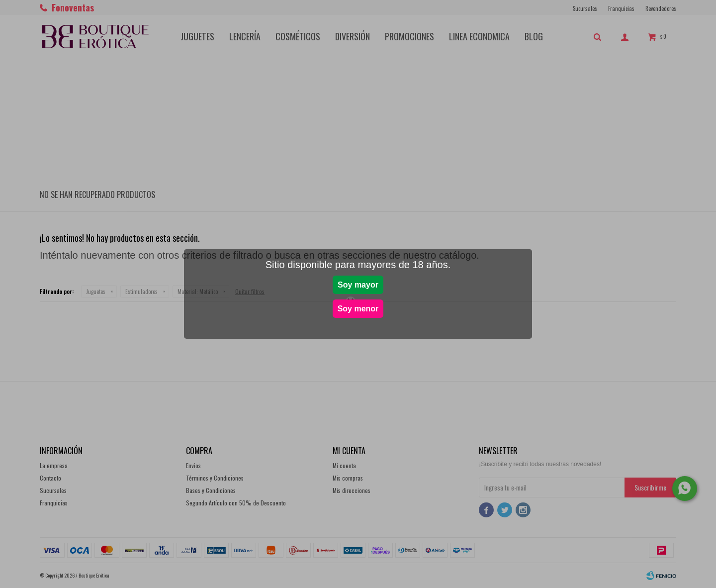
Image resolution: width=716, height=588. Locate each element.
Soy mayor (358, 285)
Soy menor (358, 309)
